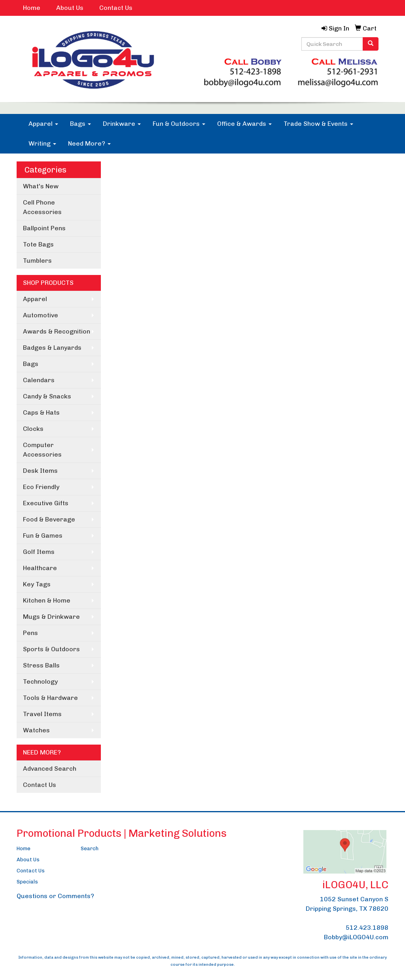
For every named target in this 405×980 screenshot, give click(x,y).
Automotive (41, 315)
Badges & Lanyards (52, 348)
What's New (41, 186)
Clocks (33, 429)
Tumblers (37, 261)
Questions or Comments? (55, 896)
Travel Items (42, 714)
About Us (70, 8)
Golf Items (39, 552)
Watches (36, 730)
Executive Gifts (46, 503)
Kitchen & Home (47, 600)
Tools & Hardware (50, 698)
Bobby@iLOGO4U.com (356, 937)
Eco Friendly (41, 487)
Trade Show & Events (318, 124)
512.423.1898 (367, 928)
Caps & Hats (41, 412)
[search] (371, 44)
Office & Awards (244, 124)
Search (90, 848)
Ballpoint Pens (44, 228)
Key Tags (37, 584)
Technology (40, 681)
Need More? (89, 143)
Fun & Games (43, 535)
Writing (42, 143)
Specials (27, 882)
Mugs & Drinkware (51, 617)
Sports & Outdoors (51, 649)
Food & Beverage (49, 519)
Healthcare (40, 568)
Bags (80, 124)
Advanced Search (50, 769)
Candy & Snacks (47, 396)
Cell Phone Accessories (42, 207)
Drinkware (122, 124)
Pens (30, 633)
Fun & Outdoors (179, 124)
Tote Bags (38, 244)
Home (32, 8)
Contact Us (116, 8)
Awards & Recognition (57, 331)
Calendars (39, 380)
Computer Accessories (42, 450)
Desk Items (40, 471)
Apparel (43, 124)
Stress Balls (41, 665)
